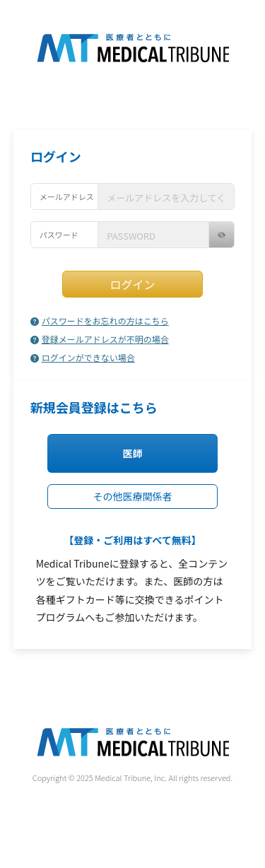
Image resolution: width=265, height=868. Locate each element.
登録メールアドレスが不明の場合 (100, 339)
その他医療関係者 (133, 496)
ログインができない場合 (83, 357)
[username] (166, 197)
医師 (133, 453)
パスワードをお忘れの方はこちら (100, 321)
